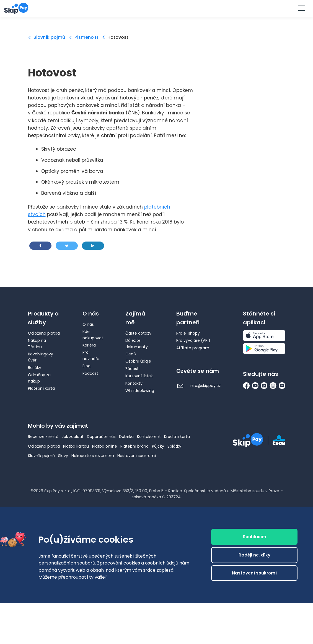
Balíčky (35, 368)
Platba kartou (76, 446)
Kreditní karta (177, 437)
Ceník (131, 354)
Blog (86, 366)
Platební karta (41, 388)
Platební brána (134, 446)
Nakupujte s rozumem (93, 456)
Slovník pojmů (49, 37)
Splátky (174, 446)
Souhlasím (254, 537)
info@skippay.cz (199, 386)
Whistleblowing (140, 391)
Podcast (90, 373)
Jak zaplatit (73, 437)
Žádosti (132, 369)
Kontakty (134, 383)
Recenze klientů (43, 437)
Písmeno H (86, 37)
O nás (88, 324)
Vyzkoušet (157, 8)
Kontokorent (149, 437)
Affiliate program (193, 348)
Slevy (63, 456)
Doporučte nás (101, 437)
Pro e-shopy (188, 333)
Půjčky (158, 446)
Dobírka (126, 437)
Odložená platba (44, 333)
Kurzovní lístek (139, 376)
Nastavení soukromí (137, 456)
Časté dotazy (138, 333)
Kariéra (89, 345)
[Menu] (301, 8)
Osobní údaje (138, 361)
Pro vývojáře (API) (193, 340)
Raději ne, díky (254, 555)
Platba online (105, 446)
